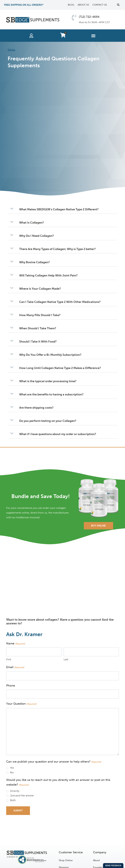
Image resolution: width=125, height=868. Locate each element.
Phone (11, 686)
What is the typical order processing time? (48, 381)
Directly (15, 791)
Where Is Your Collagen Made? (40, 289)
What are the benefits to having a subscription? (51, 394)
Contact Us (100, 5)
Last (66, 659)
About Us (83, 5)
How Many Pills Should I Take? (40, 315)
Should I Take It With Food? (38, 342)
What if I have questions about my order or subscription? (58, 434)
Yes (12, 768)
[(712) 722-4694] (74, 18)
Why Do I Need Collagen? (37, 236)
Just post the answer (22, 795)
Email (15, 667)
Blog (71, 5)
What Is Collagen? (32, 223)
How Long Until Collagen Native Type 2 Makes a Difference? (60, 368)
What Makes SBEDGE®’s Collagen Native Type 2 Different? (59, 209)
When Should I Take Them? (38, 328)
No (12, 772)
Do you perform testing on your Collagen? (48, 421)
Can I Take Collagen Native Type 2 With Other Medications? (60, 302)
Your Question (21, 704)
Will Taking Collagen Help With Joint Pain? (48, 275)
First (9, 659)
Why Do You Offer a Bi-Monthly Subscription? (50, 355)
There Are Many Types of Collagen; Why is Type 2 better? (57, 249)
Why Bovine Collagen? (35, 262)
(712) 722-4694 (89, 17)
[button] (118, 5)
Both (13, 800)
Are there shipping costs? (36, 408)
